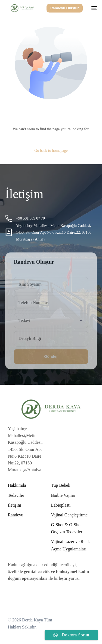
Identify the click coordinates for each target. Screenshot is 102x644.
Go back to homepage (51, 151)
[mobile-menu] (92, 8)
